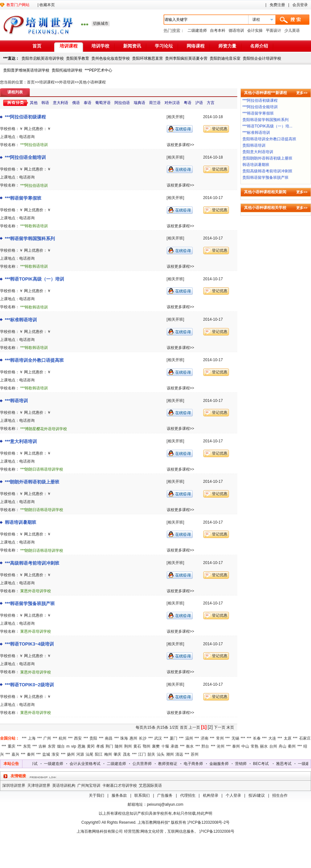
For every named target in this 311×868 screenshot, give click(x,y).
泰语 (88, 103)
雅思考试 (33, 764)
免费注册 (277, 5)
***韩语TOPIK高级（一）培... (267, 126)
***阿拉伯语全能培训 (25, 157)
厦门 (173, 738)
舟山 (282, 746)
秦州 (31, 754)
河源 (80, 754)
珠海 (124, 738)
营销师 (244, 764)
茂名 (127, 754)
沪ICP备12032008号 (217, 831)
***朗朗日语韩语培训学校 (42, 469)
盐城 (46, 754)
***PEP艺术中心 (98, 70)
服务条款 (119, 795)
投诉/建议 (257, 795)
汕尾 (89, 754)
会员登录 (300, 5)
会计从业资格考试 (88, 764)
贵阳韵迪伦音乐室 (225, 58)
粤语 (188, 103)
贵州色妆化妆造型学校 (111, 58)
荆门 (109, 746)
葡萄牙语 (103, 103)
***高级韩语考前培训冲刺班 (32, 563)
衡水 (190, 746)
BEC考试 (264, 764)
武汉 (158, 738)
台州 (273, 746)
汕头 (161, 754)
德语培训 (236, 30)
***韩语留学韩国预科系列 (30, 239)
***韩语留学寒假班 (23, 198)
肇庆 (117, 754)
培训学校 (100, 46)
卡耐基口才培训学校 (120, 786)
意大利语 (61, 103)
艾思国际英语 (150, 786)
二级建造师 (197, 30)
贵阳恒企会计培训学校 (262, 58)
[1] (204, 727)
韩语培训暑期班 (21, 522)
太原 (288, 738)
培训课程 (69, 46)
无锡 (235, 738)
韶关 (151, 754)
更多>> (302, 93)
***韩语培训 (16, 401)
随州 (119, 746)
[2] (210, 727)
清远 (179, 754)
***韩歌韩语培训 (34, 226)
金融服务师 (222, 764)
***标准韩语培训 (21, 320)
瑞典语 (139, 103)
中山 (245, 746)
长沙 (143, 738)
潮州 (170, 754)
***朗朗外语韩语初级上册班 (32, 482)
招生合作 (280, 795)
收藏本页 (47, 5)
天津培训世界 (39, 786)
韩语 (45, 103)
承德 (174, 746)
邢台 (205, 746)
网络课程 (196, 46)
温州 (189, 738)
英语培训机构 (64, 786)
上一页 (194, 727)
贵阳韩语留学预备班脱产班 (265, 178)
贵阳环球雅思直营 (147, 58)
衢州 (292, 746)
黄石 (137, 746)
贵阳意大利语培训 (258, 152)
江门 (142, 754)
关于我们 (97, 795)
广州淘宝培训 (89, 786)
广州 (47, 738)
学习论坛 (164, 46)
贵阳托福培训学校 (67, 70)
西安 (78, 738)
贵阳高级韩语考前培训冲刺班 (267, 171)
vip (74, 746)
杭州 (63, 738)
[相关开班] (176, 117)
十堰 (165, 746)
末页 (230, 727)
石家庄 (305, 738)
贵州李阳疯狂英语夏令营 (186, 58)
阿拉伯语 (122, 103)
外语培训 (67, 82)
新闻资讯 (132, 46)
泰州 (236, 746)
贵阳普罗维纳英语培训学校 (26, 70)
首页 (37, 46)
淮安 (55, 754)
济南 (205, 738)
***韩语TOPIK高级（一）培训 (34, 279)
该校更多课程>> (181, 145)
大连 (272, 738)
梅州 (108, 754)
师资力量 (227, 46)
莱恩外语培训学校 (36, 591)
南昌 (109, 738)
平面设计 (273, 30)
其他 (34, 103)
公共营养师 (145, 764)
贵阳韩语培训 (254, 145)
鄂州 (147, 746)
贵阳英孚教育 (78, 58)
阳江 (99, 754)
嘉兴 (15, 754)
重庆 (12, 746)
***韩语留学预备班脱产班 (30, 603)
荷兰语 (155, 103)
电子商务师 (197, 764)
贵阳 (93, 738)
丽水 (264, 746)
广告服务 (165, 795)
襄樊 (156, 746)
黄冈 (91, 746)
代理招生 (188, 795)
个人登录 (233, 795)
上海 (32, 738)
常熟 (255, 746)
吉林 (42, 746)
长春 (257, 738)
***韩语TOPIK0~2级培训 (29, 685)
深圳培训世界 (14, 786)
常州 (220, 738)
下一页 (220, 727)
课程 (256, 20)
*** (24, 738)
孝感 (100, 746)
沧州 (221, 746)
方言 (211, 103)
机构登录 (211, 795)
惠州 (133, 738)
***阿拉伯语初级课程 (25, 117)
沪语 (199, 103)
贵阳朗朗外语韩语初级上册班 (267, 158)
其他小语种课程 (92, 82)
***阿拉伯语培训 (34, 145)
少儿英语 (292, 30)
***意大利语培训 (21, 441)
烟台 (61, 746)
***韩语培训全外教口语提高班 (34, 360)
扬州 (71, 754)
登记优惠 (220, 129)
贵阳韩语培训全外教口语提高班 (269, 139)
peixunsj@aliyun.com (165, 804)
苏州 (195, 754)
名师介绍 (259, 46)
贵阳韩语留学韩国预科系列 (265, 120)
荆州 (128, 746)
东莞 (27, 746)
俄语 (76, 103)
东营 (52, 746)
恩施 (81, 746)
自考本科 (218, 30)
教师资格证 (171, 764)
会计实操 (255, 30)
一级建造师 (57, 764)
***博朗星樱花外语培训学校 (44, 429)
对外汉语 (172, 103)
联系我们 (142, 795)
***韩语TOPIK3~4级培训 (29, 644)
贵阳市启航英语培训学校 (43, 58)
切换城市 (101, 23)
